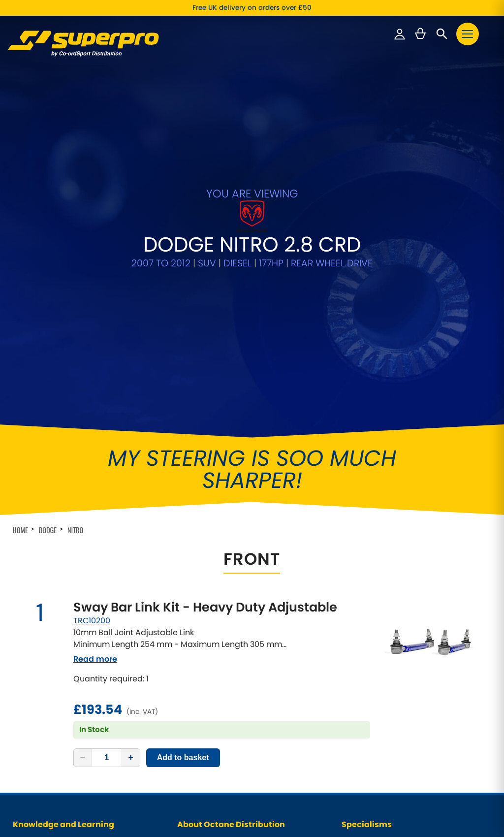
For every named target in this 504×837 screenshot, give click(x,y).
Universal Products (371, 680)
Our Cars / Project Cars (214, 642)
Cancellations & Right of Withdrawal (234, 692)
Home (20, 319)
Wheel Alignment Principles (56, 667)
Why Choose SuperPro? (49, 629)
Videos (188, 655)
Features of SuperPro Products (61, 655)
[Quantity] (107, 547)
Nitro (75, 319)
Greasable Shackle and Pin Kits (391, 743)
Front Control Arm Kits (376, 718)
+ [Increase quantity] (131, 547)
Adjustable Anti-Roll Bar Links (387, 705)
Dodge (48, 319)
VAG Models (361, 667)
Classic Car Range (371, 629)
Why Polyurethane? (43, 642)
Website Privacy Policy (212, 680)
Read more (95, 448)
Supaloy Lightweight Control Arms (395, 730)
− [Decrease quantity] (83, 547)
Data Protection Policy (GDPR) (224, 667)
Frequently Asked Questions (57, 692)
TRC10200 (92, 410)
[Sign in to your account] (400, 34)
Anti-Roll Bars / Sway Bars (382, 692)
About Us (191, 629)
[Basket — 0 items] (420, 34)
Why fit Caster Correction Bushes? (66, 680)
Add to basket (183, 547)
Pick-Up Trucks (365, 642)
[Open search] (442, 34)
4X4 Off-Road (363, 655)
